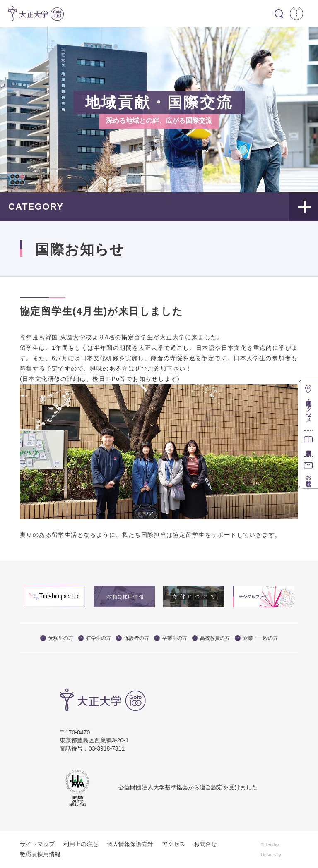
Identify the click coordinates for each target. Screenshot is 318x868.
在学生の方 (95, 638)
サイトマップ (37, 844)
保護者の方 (132, 638)
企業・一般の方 (256, 638)
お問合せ (205, 844)
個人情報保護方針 (130, 844)
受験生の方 (57, 638)
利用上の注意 (81, 844)
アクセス (173, 844)
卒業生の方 (171, 638)
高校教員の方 (211, 638)
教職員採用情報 (40, 854)
